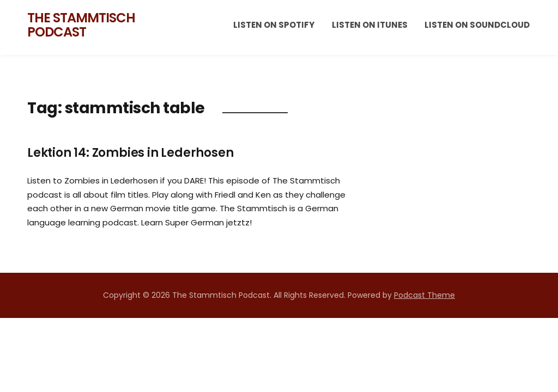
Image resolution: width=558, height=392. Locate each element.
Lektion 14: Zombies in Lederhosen (130, 153)
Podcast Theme (424, 295)
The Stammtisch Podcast (81, 25)
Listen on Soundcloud (477, 25)
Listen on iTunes (370, 25)
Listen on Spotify (274, 25)
